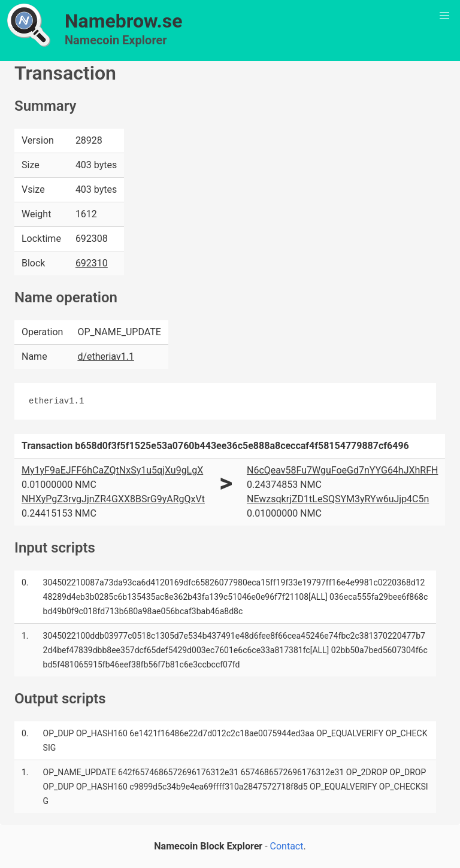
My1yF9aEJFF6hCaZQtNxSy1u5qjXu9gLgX (112, 470)
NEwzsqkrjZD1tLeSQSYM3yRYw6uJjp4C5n (338, 499)
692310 (92, 263)
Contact (287, 846)
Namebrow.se (124, 21)
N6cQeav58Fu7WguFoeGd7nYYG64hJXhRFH (343, 470)
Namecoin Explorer (116, 40)
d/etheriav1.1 (106, 356)
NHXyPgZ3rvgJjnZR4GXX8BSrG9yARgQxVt (113, 499)
